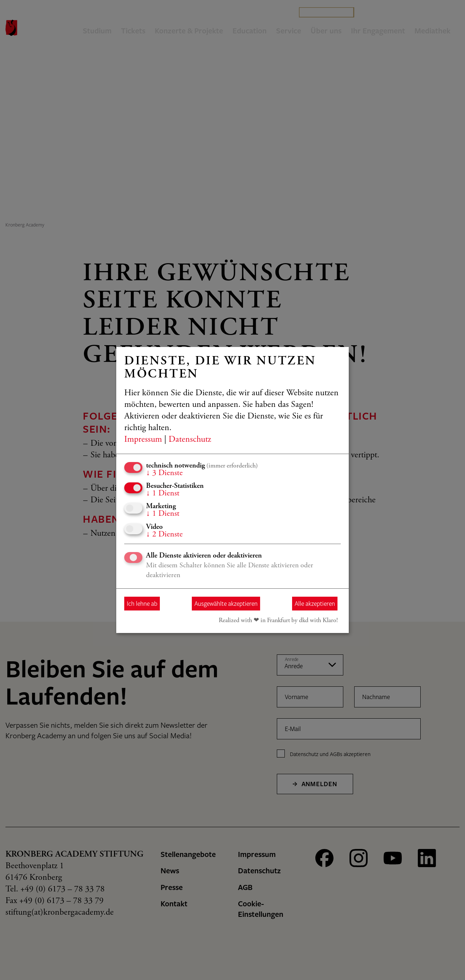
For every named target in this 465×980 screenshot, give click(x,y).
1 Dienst (163, 494)
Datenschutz (190, 440)
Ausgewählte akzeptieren (226, 603)
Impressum (143, 440)
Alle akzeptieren (315, 603)
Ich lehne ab (142, 603)
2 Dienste (164, 535)
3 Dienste (164, 473)
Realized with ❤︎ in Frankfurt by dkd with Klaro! (278, 621)
